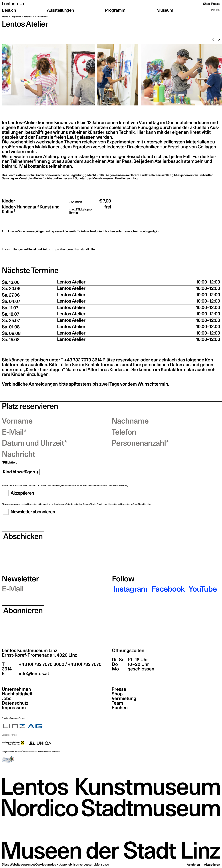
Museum (165, 10)
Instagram (130, 589)
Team (117, 703)
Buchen (120, 708)
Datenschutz (15, 703)
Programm (115, 10)
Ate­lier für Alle (43, 178)
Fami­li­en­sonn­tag (127, 178)
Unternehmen (16, 689)
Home (5, 17)
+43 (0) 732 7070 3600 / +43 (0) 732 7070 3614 (52, 667)
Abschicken (23, 536)
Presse (216, 4)
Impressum (14, 708)
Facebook (168, 589)
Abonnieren (23, 610)
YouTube (203, 589)
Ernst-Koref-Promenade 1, (39, 655)
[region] (111, 75)
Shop (207, 4)
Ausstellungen (60, 10)
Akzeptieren (212, 865)
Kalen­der (28, 17)
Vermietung (124, 698)
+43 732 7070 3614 (83, 360)
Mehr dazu (102, 864)
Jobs (7, 698)
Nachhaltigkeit (17, 694)
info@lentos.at (33, 674)
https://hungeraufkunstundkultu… (74, 249)
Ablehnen (193, 865)
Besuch (9, 10)
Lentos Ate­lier (42, 17)
